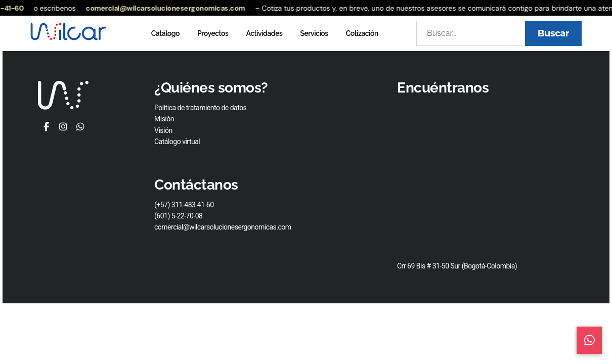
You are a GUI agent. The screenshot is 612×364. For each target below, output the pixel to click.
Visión (163, 130)
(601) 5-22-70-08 (178, 216)
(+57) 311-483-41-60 (184, 205)
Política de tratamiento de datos (200, 108)
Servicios (314, 33)
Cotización (362, 33)
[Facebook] (46, 127)
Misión (164, 119)
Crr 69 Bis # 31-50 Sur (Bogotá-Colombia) (457, 266)
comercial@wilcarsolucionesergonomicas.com (169, 8)
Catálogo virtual (177, 142)
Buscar (553, 33)
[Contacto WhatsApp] (589, 340)
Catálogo (165, 33)
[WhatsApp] (80, 127)
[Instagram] (63, 127)
